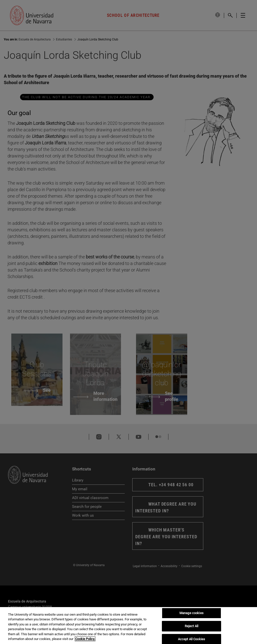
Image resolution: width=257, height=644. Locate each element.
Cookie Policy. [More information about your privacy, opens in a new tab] (85, 639)
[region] (128, 626)
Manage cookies (191, 613)
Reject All (191, 626)
